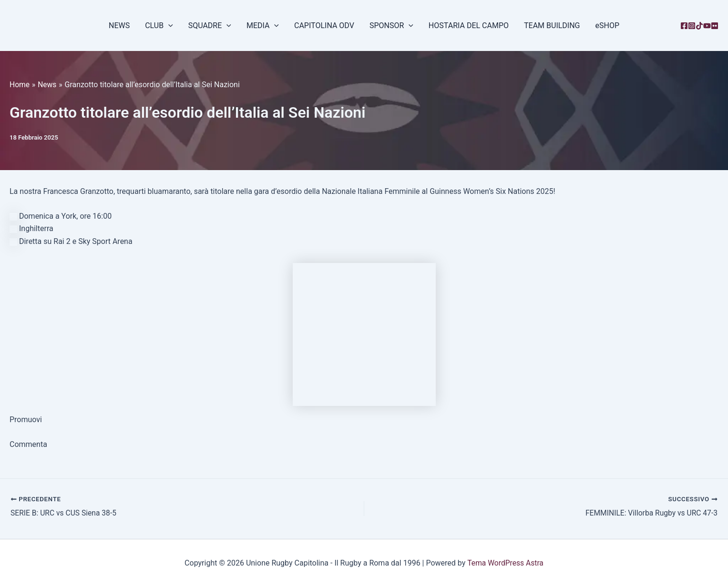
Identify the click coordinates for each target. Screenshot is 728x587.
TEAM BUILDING (552, 25)
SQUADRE (210, 26)
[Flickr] (715, 26)
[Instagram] (692, 26)
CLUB (159, 26)
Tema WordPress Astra (505, 563)
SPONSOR (391, 26)
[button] (168, 26)
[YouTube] (707, 26)
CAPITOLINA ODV (324, 25)
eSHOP (608, 25)
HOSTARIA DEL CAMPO (469, 25)
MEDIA (263, 26)
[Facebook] (684, 26)
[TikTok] (699, 26)
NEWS (119, 25)
